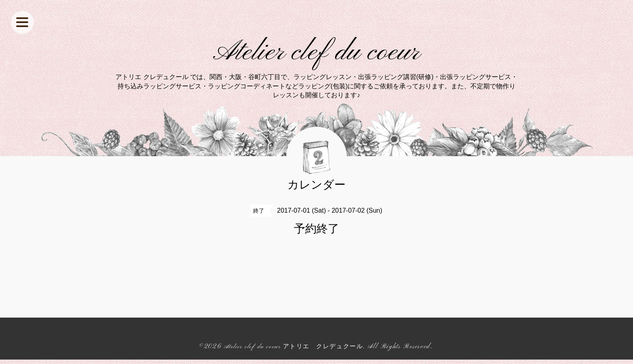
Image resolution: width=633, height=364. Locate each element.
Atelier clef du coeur (317, 55)
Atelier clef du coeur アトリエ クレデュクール (293, 351)
